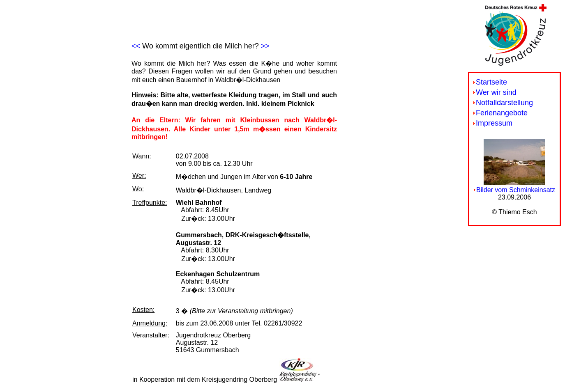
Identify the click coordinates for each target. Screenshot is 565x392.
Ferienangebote (502, 113)
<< (136, 46)
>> (265, 46)
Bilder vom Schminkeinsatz (516, 190)
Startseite (491, 82)
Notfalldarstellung (504, 103)
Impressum (494, 123)
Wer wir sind (496, 92)
